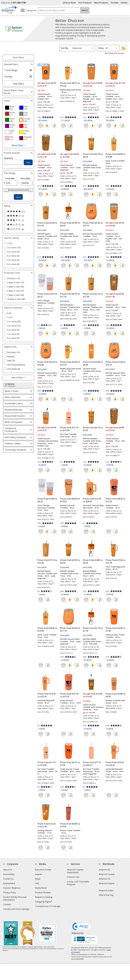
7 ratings (87, 328)
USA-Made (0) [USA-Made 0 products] (14, 369)
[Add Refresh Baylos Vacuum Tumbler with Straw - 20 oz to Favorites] (41, 266)
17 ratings (88, 594)
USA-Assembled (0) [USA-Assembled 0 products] (16, 365)
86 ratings (111, 120)
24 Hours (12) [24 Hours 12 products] (14, 278)
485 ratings (43, 120)
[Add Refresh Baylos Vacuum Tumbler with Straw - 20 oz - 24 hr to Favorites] (63, 333)
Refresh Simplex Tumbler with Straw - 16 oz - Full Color (92, 441)
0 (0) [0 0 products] (9, 313)
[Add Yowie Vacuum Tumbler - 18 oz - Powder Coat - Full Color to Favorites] (109, 266)
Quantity (8, 158)
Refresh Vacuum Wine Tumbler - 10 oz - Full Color (47, 375)
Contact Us (8, 879)
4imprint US (104, 870)
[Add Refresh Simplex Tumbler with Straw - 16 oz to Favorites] (86, 194)
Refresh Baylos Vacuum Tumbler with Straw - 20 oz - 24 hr (70, 307)
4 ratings (110, 465)
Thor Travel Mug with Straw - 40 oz (115, 568)
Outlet (125, 3)
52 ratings (111, 328)
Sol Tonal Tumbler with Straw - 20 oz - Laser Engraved (92, 771)
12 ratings (111, 260)
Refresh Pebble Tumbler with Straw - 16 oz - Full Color (92, 641)
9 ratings (65, 526)
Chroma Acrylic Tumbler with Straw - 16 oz (92, 371)
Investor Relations (12, 888)
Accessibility (9, 874)
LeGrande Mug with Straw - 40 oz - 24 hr (115, 770)
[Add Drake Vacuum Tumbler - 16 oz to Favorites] (109, 532)
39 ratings (65, 594)
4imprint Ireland (106, 883)
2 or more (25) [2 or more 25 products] (14, 322)
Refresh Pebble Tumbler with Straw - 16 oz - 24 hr (92, 573)
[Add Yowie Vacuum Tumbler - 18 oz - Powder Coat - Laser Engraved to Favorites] (86, 126)
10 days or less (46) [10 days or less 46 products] (16, 299)
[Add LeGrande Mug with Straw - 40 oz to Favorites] (41, 734)
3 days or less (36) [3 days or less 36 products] (16, 287)
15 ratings (42, 260)
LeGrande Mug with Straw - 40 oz (46, 702)
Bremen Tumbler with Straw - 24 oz (115, 702)
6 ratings (87, 394)
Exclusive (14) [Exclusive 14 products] (13, 352)
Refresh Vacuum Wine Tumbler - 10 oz (93, 235)
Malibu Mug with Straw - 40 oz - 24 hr (71, 370)
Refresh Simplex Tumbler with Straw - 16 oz (92, 167)
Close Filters (18, 57)
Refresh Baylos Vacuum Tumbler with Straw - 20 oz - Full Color (93, 308)
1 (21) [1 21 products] (10, 243)
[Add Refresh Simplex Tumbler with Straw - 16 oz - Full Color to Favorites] (86, 470)
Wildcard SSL (78, 929)
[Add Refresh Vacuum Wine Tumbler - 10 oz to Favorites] (86, 266)
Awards (39, 874)
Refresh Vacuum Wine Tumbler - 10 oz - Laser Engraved (70, 641)
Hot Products (85, 3)
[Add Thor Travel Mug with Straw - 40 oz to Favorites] (109, 600)
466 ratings (88, 189)
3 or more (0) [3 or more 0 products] (13, 252)
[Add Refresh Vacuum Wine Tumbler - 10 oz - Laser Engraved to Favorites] (63, 665)
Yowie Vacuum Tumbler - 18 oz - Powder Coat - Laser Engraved (92, 98)
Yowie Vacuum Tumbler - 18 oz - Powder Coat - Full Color (114, 237)
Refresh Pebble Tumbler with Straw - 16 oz (70, 236)
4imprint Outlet (106, 890)
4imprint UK (104, 879)
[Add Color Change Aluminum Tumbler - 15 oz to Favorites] (41, 333)
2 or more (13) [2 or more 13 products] (14, 248)
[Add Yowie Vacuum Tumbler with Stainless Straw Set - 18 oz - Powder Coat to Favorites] (41, 470)
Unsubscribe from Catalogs (17, 909)
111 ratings (66, 120)
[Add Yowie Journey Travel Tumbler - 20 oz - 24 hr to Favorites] (63, 795)
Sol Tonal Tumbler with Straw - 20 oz (68, 435)
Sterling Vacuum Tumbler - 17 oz (45, 832)
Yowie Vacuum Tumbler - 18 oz (44, 166)
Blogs (38, 879)
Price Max (25, 178)
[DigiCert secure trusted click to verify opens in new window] (82, 922)
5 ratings (110, 729)
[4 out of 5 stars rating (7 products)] (18, 216)
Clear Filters (18, 83)
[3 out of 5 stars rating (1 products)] (18, 220)
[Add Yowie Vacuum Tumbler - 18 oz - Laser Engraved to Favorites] (63, 194)
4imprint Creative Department (75, 871)
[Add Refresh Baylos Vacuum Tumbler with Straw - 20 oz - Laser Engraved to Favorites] (41, 600)
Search (85, 10)
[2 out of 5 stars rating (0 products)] (18, 225)
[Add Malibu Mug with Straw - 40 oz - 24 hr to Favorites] (63, 399)
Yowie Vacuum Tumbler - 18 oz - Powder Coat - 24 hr (114, 96)
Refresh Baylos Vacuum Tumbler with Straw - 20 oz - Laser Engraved (47, 575)
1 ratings (65, 465)
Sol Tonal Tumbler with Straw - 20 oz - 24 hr (47, 771)
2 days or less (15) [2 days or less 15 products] (16, 282)
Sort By (65, 48)
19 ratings (111, 660)
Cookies (7, 905)
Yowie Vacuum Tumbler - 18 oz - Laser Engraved (70, 167)
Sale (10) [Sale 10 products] (11, 361)
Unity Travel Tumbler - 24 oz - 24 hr (48, 636)
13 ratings (42, 394)
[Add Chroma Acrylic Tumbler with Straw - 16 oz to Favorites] (86, 399)
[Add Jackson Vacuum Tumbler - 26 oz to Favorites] (63, 532)
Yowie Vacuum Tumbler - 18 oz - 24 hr (116, 306)
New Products (101, 3)
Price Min (10, 178)
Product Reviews (43, 892)
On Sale (114, 3)
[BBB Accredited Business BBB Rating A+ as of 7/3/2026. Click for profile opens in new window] (85, 935)
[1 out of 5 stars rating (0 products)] (18, 229)
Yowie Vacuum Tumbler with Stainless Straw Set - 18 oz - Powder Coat (48, 442)
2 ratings (42, 328)
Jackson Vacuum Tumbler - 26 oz (67, 507)
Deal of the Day (106, 895)
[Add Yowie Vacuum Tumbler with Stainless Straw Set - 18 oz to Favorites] (86, 734)
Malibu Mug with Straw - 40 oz (71, 91)
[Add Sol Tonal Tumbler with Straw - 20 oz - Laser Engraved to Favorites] (86, 795)
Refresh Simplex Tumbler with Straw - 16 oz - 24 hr (70, 573)
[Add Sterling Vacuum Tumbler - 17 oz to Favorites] (41, 848)
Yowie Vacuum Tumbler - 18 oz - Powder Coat (45, 96)
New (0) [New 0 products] (11, 357)
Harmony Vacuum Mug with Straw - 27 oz (93, 507)
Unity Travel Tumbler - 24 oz (116, 162)
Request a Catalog (44, 897)
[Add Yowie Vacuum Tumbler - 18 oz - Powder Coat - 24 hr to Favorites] (109, 126)
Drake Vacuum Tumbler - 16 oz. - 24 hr (71, 702)
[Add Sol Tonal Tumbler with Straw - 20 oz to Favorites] (63, 470)
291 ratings (43, 189)
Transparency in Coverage (48, 907)
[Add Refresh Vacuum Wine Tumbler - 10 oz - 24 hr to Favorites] (109, 399)
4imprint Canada (107, 874)
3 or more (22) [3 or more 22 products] (14, 326)
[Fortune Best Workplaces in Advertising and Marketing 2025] (11, 929)
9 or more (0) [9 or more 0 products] (13, 264)
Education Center (43, 870)
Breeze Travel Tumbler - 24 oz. (70, 832)
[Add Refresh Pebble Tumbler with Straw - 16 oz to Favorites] (63, 266)
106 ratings (88, 120)
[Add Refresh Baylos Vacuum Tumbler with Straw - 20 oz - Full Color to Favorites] (86, 333)
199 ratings (66, 260)
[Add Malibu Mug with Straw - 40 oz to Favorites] (63, 126)
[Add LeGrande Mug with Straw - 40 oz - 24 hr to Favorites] (109, 795)
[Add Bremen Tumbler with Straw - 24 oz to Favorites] (109, 734)
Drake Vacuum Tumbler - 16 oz (113, 507)
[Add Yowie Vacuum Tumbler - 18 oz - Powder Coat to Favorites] (41, 126)
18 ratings (88, 660)
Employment (9, 883)
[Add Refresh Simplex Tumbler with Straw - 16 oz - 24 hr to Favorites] (63, 600)
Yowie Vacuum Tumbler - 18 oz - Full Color (115, 441)
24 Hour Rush (69, 3)
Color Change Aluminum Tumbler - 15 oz (47, 303)
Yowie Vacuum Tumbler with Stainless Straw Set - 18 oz (93, 707)
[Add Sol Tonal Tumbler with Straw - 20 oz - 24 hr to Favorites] (41, 795)
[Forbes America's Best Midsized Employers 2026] (47, 929)
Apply (28, 162)
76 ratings (65, 189)
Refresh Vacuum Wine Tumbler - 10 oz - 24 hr (116, 374)
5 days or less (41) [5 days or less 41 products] (16, 291)
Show (101, 48)
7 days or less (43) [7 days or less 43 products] (16, 295)
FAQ (37, 883)
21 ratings (111, 189)
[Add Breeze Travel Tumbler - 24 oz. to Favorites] (63, 848)
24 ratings (111, 394)
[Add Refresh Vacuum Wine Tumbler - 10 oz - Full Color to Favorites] (41, 399)
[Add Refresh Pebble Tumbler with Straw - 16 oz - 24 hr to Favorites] (86, 600)
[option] (11, 108)
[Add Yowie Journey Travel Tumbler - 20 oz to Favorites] (109, 665)
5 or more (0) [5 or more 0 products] (13, 256)
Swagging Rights (43, 902)
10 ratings (42, 465)
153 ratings (88, 260)
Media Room (41, 888)
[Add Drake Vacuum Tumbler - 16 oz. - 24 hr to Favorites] (63, 734)
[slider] (6, 190)
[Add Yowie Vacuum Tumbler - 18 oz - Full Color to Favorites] (109, 470)
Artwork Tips (73, 877)
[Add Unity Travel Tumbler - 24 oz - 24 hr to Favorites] (41, 665)
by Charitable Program (78, 883)
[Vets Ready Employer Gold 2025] (28, 929)
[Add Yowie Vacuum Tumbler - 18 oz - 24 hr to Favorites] (109, 333)
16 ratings (65, 660)
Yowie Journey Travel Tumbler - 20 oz (115, 636)
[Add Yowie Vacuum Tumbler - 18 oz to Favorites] (41, 194)
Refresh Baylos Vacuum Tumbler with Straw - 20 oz (47, 236)
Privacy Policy (10, 893)
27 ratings (88, 465)
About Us (8, 870)
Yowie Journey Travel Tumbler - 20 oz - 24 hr (70, 770)
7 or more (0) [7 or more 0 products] (13, 260)
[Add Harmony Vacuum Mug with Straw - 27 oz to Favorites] (86, 532)
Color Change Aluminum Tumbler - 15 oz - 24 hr (47, 508)
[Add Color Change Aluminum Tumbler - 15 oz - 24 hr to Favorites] (41, 532)
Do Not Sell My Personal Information (15, 899)
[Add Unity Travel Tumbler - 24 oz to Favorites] (109, 194)
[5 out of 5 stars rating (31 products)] (18, 212)
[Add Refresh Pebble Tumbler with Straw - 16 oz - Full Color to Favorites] (86, 665)
